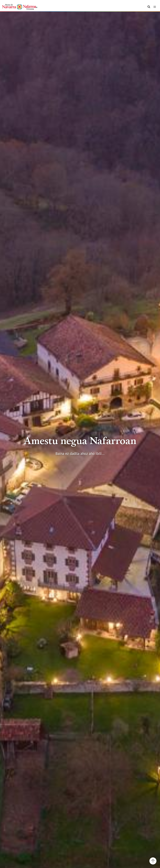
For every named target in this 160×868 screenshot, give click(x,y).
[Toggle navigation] (155, 7)
